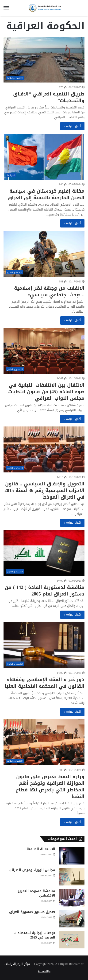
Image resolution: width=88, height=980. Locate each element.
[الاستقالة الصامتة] (72, 856)
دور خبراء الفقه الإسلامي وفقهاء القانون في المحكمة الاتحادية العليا (45, 683)
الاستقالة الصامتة (41, 849)
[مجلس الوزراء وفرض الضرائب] (72, 877)
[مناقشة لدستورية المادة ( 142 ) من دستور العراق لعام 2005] (44, 553)
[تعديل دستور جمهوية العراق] (72, 919)
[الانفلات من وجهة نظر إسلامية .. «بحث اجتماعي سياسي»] (44, 254)
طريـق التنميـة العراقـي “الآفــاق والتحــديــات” (49, 97)
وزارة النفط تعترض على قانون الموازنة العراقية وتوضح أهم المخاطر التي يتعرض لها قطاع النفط (50, 786)
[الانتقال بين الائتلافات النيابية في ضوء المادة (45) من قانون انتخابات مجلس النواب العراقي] (44, 351)
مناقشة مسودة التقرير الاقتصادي (36, 893)
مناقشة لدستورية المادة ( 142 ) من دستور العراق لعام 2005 (45, 591)
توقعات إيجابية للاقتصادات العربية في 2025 (34, 935)
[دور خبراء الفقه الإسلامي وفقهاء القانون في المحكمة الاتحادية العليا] (44, 645)
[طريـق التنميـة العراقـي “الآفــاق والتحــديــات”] (44, 60)
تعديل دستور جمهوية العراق (32, 912)
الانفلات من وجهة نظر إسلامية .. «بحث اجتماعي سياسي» (49, 291)
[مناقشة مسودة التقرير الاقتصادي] (72, 898)
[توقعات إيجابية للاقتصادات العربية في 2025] (72, 940)
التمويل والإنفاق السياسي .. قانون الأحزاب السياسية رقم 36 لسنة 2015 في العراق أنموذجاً (44, 490)
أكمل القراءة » (72, 126)
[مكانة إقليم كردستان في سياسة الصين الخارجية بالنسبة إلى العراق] (44, 157)
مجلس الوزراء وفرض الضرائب (32, 870)
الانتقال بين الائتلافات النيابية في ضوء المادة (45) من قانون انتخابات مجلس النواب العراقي (46, 392)
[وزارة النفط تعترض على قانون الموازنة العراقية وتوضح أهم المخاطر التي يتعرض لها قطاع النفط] (44, 742)
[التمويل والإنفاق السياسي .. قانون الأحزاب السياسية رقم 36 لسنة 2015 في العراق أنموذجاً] (44, 449)
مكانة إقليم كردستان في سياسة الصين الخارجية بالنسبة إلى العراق (46, 194)
